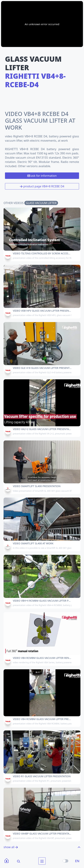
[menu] (42, 861)
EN (77, 861)
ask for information (42, 176)
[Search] (16, 861)
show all (11, 847)
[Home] (7, 861)
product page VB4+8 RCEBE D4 (42, 186)
